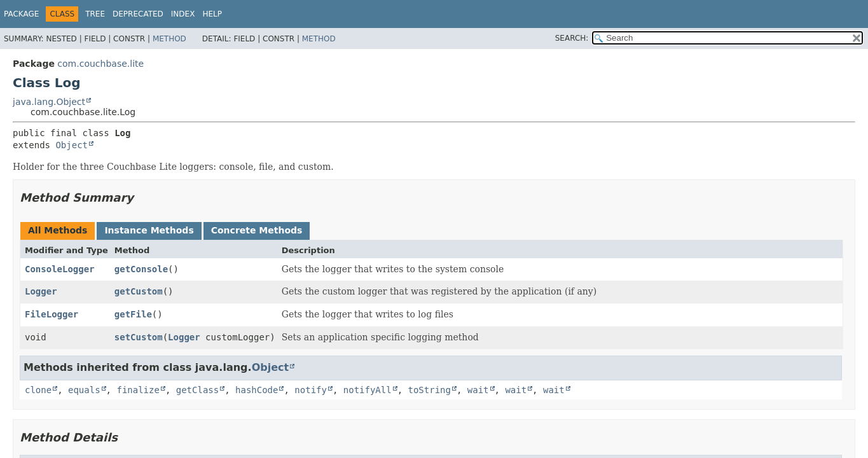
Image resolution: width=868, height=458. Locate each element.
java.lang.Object (49, 102)
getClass (197, 390)
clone (38, 390)
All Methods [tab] (58, 230)
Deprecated (138, 14)
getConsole (141, 269)
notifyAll (368, 390)
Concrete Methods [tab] (257, 230)
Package (21, 14)
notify (311, 390)
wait (478, 390)
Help (212, 14)
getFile (133, 314)
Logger (41, 291)
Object (72, 145)
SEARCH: (572, 38)
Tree (95, 14)
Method (169, 39)
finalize (138, 390)
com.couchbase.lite (100, 64)
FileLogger (52, 314)
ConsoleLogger (60, 269)
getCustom (139, 291)
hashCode (257, 390)
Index (183, 14)
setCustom (139, 337)
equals (84, 390)
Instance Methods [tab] (149, 230)
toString (430, 390)
